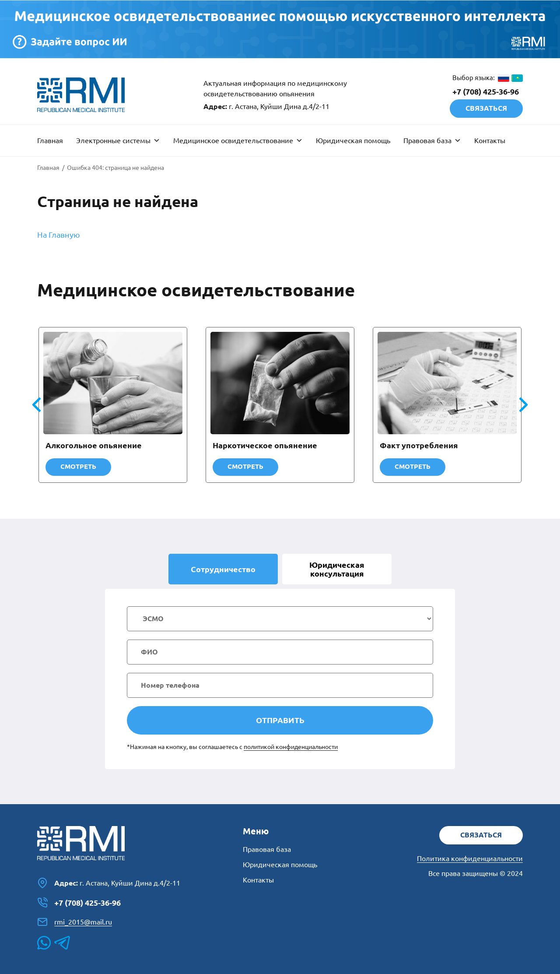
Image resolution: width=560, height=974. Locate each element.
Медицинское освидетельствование (238, 141)
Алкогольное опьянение (94, 445)
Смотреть (78, 466)
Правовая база (432, 141)
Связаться (486, 108)
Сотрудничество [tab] (223, 569)
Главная (50, 141)
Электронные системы (118, 141)
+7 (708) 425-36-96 (486, 91)
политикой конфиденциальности (291, 747)
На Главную (59, 235)
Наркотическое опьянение (265, 445)
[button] (523, 405)
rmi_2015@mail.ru (75, 922)
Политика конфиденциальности (470, 858)
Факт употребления (419, 445)
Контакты (490, 141)
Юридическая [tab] (337, 569)
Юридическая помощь (353, 141)
